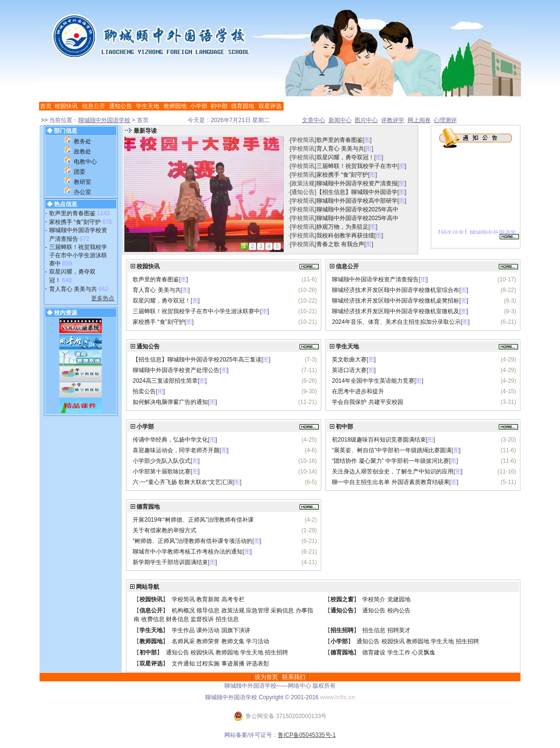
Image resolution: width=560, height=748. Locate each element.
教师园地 (175, 106)
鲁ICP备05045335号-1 (307, 735)
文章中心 (314, 120)
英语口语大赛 (349, 370)
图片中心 (366, 120)
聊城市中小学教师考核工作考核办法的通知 (188, 552)
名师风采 (183, 641)
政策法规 (303, 183)
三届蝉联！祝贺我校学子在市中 (357, 166)
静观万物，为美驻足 (342, 227)
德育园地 (243, 106)
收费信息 (153, 619)
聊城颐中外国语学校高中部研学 (357, 201)
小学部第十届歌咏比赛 (162, 471)
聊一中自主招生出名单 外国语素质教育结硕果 (390, 482)
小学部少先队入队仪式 (162, 461)
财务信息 (178, 619)
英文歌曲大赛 (349, 360)
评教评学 (393, 120)
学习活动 (258, 641)
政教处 (82, 152)
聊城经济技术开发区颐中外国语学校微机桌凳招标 (396, 301)
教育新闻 (208, 599)
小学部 (199, 106)
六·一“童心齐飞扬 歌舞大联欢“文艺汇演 (183, 482)
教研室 (82, 182)
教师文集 (233, 641)
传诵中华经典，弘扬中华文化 (170, 440)
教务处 (82, 141)
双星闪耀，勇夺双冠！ (345, 157)
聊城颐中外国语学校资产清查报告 (375, 279)
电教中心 (85, 162)
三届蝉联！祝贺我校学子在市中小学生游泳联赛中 (78, 256)
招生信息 (227, 619)
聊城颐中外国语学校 (104, 120)
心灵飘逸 (423, 652)
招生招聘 (342, 630)
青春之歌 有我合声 (340, 244)
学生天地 (148, 106)
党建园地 (399, 599)
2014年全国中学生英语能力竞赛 (373, 381)
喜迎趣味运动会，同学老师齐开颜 (176, 450)
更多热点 (103, 298)
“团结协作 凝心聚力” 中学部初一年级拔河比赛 (390, 461)
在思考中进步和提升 (358, 391)
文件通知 (183, 664)
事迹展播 (233, 664)
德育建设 (374, 652)
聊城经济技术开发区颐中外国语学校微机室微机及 (396, 311)
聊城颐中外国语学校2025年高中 (358, 209)
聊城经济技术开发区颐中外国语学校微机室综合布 (396, 290)
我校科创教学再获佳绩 (345, 235)
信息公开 (94, 106)
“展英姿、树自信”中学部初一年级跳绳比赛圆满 (392, 450)
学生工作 (399, 652)
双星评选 (270, 106)
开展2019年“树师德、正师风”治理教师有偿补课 (193, 520)
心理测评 (445, 120)
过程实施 (208, 664)
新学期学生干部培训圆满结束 (170, 562)
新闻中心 (340, 120)
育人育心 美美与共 (73, 289)
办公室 (82, 192)
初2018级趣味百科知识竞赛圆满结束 (379, 440)
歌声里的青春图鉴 (72, 213)
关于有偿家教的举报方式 (164, 530)
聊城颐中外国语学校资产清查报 (357, 183)
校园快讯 (66, 106)
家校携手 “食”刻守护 (75, 222)
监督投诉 (202, 619)
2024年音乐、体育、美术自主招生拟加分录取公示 (396, 322)
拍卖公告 (144, 391)
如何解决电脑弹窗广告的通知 (170, 402)
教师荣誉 (208, 641)
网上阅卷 (419, 120)
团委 (80, 172)
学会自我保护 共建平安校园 (367, 402)
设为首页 (266, 677)
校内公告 (399, 610)
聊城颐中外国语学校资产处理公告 (176, 370)
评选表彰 (258, 664)
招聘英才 (399, 630)
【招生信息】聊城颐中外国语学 (357, 192)
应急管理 (258, 610)
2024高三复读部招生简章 (165, 381)
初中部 (219, 106)
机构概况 (183, 610)
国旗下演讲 (236, 630)
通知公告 (121, 106)
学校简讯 (303, 140)
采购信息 (282, 610)
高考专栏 (233, 599)
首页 (46, 106)
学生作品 (183, 630)
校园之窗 (342, 599)
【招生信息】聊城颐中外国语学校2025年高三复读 (197, 360)
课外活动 (208, 630)
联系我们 (294, 677)
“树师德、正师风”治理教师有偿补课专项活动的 (192, 541)
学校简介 (374, 599)
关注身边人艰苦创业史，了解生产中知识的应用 (393, 471)
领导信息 (208, 610)
